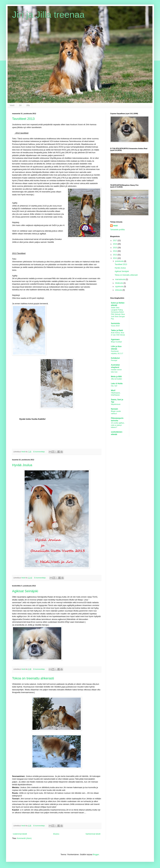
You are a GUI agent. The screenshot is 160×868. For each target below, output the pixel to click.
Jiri (20, 105)
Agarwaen (115, 339)
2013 (115, 255)
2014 (115, 251)
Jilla (28, 105)
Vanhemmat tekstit (93, 834)
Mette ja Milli (116, 377)
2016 (115, 244)
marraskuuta (120, 279)
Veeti (12, 105)
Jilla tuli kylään (116, 379)
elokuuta (119, 290)
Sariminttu (115, 323)
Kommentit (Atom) (24, 838)
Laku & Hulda (117, 384)
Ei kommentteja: (39, 452)
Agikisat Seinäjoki (25, 591)
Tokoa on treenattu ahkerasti (33, 678)
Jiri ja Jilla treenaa (48, 15)
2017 (115, 240)
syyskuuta (119, 287)
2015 (115, 248)
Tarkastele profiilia (117, 230)
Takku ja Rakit (117, 330)
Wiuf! (113, 390)
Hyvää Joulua (22, 465)
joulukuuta (120, 261)
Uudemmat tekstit (20, 834)
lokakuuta (119, 283)
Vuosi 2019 (115, 326)
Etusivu (56, 834)
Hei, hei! (114, 386)
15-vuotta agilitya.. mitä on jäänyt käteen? (118, 425)
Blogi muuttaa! (116, 342)
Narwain (114, 409)
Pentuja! (114, 360)
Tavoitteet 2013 (23, 119)
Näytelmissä (116, 404)
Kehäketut (115, 358)
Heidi (115, 226)
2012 (115, 258)
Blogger (96, 855)
